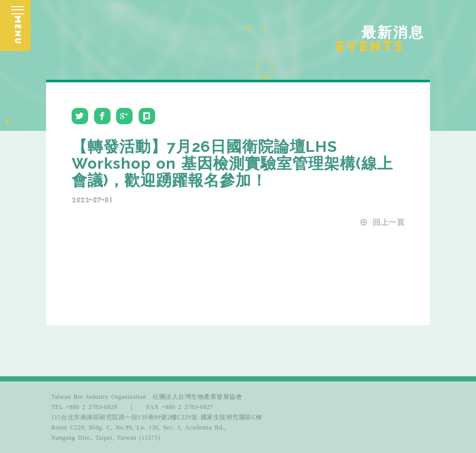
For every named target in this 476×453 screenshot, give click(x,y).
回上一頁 (382, 222)
